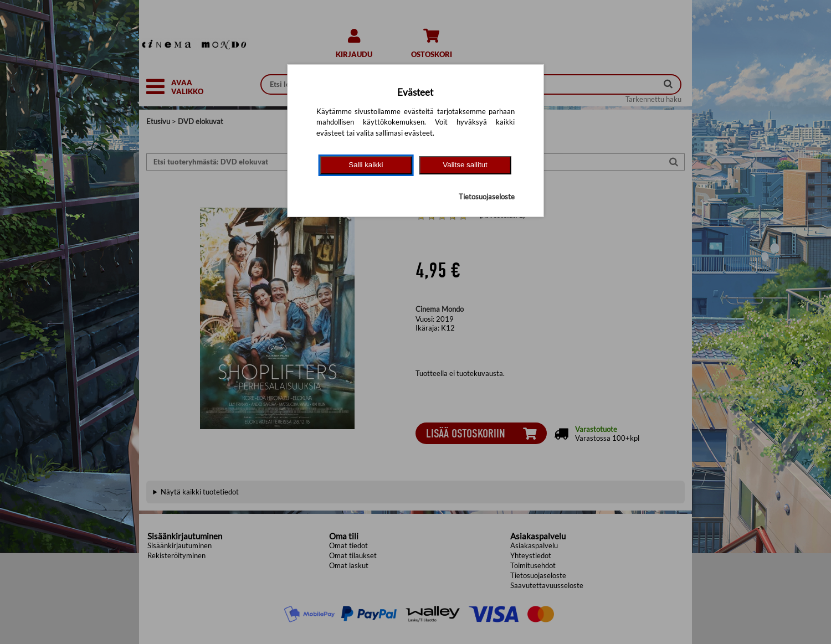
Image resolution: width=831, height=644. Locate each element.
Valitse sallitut (465, 165)
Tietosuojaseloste (487, 197)
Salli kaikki (366, 165)
